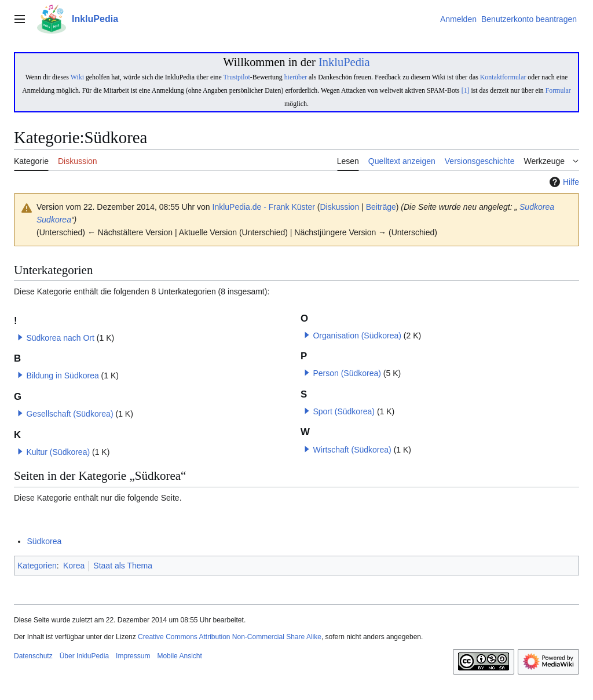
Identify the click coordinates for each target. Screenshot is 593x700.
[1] (466, 90)
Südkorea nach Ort (60, 338)
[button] (20, 337)
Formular (558, 90)
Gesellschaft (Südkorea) (69, 414)
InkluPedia (344, 62)
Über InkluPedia (84, 656)
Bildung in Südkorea (62, 375)
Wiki (77, 77)
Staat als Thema (123, 566)
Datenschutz (33, 656)
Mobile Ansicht (179, 656)
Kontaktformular (503, 77)
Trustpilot (236, 77)
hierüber (296, 77)
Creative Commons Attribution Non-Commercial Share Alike (230, 637)
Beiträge (381, 207)
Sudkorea (536, 207)
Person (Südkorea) (347, 373)
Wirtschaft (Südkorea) (352, 450)
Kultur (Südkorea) (58, 452)
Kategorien (37, 566)
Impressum (133, 656)
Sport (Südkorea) (344, 411)
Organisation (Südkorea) (357, 336)
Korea (74, 566)
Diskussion (340, 207)
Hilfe (563, 182)
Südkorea (44, 541)
